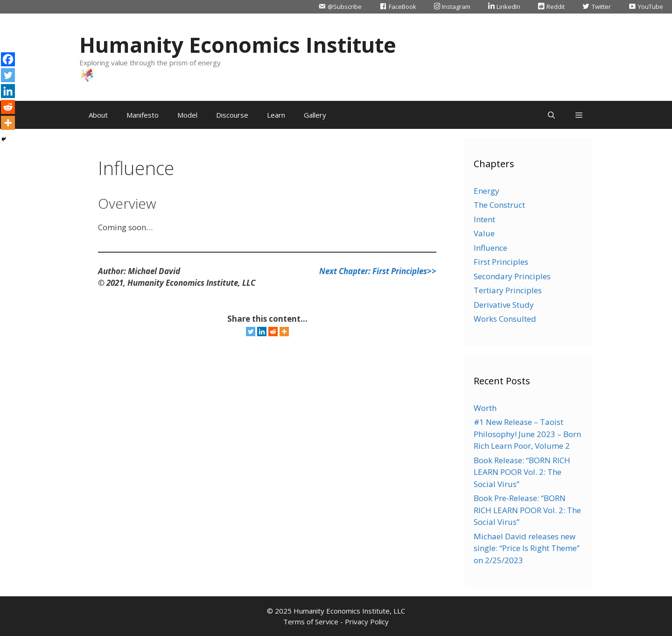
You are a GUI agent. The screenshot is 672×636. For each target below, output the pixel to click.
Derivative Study (504, 305)
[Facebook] (8, 59)
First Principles (501, 262)
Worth (485, 408)
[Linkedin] (262, 332)
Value (484, 233)
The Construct (499, 205)
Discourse (232, 115)
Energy (486, 191)
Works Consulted (505, 319)
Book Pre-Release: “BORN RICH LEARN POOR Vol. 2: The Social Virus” (527, 510)
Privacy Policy (367, 622)
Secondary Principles (512, 276)
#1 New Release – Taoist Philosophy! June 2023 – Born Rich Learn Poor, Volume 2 (527, 434)
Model (187, 115)
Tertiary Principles (508, 290)
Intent (484, 219)
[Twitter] (251, 332)
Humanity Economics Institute (238, 45)
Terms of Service (311, 622)
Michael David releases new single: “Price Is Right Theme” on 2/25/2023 (527, 548)
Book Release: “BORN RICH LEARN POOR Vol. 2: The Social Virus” (522, 472)
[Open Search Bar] (551, 115)
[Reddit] (273, 332)
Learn (276, 115)
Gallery (315, 115)
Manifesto (143, 115)
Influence (490, 248)
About (98, 115)
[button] (579, 115)
